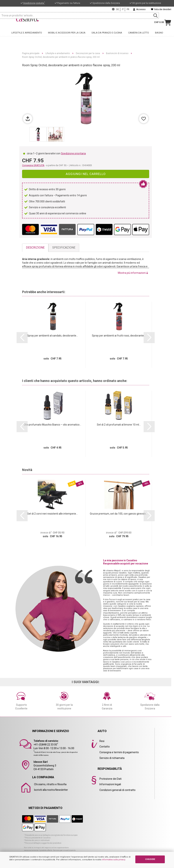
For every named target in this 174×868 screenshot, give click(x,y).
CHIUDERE (150, 859)
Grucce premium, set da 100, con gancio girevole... (119, 514)
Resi (102, 741)
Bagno (159, 36)
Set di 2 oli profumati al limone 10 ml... (119, 425)
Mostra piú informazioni (133, 273)
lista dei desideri (161, 9)
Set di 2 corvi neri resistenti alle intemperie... (52, 514)
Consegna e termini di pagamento (119, 752)
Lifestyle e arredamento (27, 36)
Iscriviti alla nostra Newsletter (51, 790)
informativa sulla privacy (113, 860)
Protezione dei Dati (110, 779)
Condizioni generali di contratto (117, 790)
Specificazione (64, 248)
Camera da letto (139, 36)
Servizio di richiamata (112, 758)
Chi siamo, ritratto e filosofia (50, 784)
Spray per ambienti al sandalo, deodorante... (52, 336)
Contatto (105, 747)
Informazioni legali (110, 784)
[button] (22, 338)
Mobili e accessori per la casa (67, 36)
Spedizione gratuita (34, 3)
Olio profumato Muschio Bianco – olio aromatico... (52, 425)
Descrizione (35, 248)
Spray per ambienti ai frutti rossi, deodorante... (119, 336)
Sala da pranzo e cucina (107, 36)
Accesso (139, 9)
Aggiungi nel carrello (86, 174)
